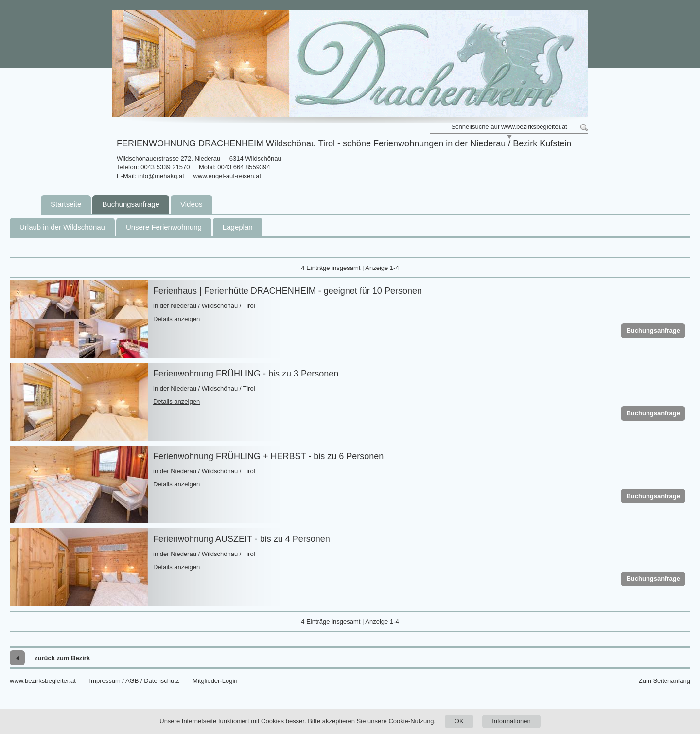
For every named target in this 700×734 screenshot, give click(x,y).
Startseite (66, 204)
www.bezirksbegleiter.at (43, 681)
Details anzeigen (176, 319)
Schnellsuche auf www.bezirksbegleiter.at (509, 127)
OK (459, 721)
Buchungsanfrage (131, 204)
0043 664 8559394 (244, 167)
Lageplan (238, 227)
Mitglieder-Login (215, 681)
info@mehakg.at (161, 176)
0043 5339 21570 (165, 167)
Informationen (511, 721)
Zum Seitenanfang (665, 681)
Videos (192, 204)
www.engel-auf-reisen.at (227, 176)
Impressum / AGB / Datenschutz (134, 681)
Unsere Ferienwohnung (164, 227)
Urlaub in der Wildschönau (62, 227)
